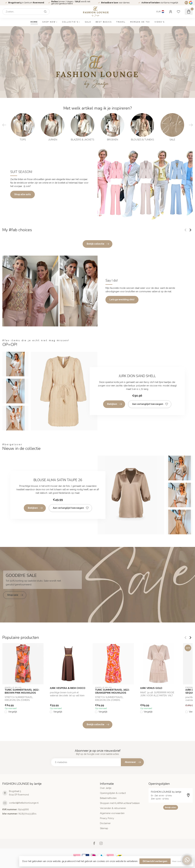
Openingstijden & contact (113, 793)
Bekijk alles (171, 807)
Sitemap (104, 828)
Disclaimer (105, 823)
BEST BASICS (104, 22)
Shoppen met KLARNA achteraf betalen (120, 803)
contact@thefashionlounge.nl (24, 803)
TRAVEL (121, 22)
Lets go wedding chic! (122, 300)
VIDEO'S (160, 22)
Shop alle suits (23, 194)
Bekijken (114, 404)
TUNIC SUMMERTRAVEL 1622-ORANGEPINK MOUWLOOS (112, 691)
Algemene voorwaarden (112, 813)
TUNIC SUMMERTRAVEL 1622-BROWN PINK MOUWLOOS (22, 691)
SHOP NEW (49, 22)
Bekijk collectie (98, 244)
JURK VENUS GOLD (151, 688)
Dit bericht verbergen (155, 861)
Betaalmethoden (108, 798)
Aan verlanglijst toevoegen (150, 404)
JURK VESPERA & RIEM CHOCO (68, 688)
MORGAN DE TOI (140, 22)
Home (34, 22)
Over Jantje (106, 788)
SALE (88, 22)
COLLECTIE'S (70, 22)
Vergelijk (13, 712)
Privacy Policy (107, 818)
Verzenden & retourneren (113, 808)
